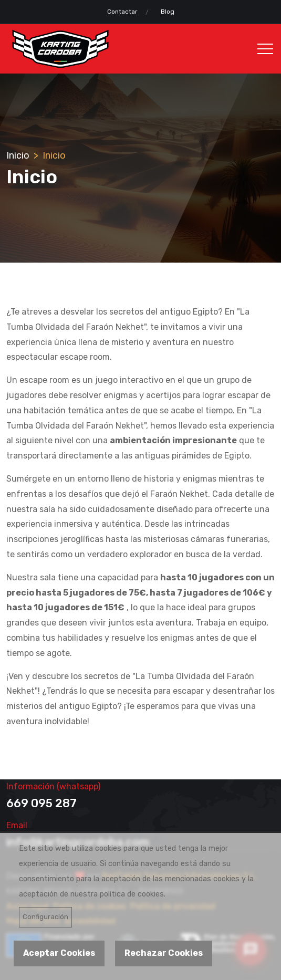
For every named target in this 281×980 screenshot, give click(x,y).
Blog (168, 12)
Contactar (122, 12)
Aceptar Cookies (59, 953)
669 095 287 (41, 803)
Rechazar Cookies (164, 953)
